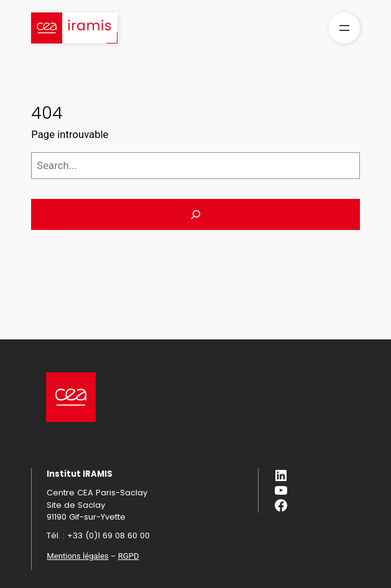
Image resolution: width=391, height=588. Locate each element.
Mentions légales (77, 556)
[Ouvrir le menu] (344, 28)
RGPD (129, 556)
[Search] (195, 214)
